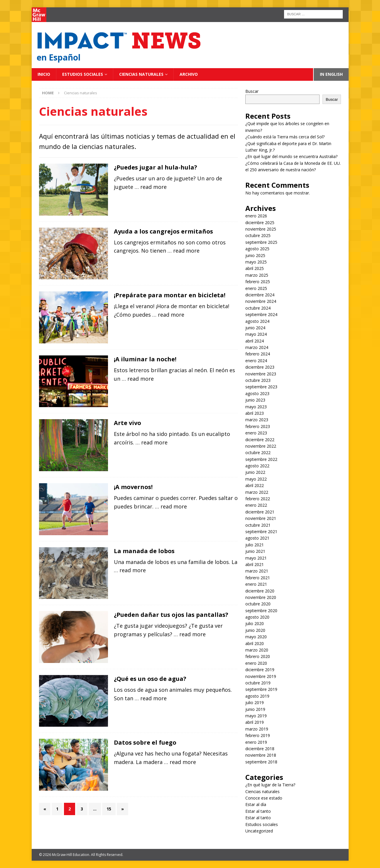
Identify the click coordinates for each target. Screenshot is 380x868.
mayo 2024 (256, 334)
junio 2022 (255, 472)
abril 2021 (255, 564)
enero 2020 (256, 663)
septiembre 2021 (261, 532)
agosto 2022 (257, 466)
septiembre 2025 (261, 242)
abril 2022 (255, 485)
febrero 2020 (258, 656)
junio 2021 (255, 551)
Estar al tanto (258, 811)
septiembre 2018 (261, 762)
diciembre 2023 (260, 367)
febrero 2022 (258, 499)
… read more (151, 187)
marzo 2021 (257, 571)
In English (331, 74)
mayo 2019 (256, 716)
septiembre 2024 (261, 314)
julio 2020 (255, 623)
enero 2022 (256, 505)
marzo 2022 (257, 492)
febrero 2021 (258, 578)
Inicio (44, 74)
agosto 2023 (257, 393)
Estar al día (256, 804)
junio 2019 (255, 709)
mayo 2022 (256, 479)
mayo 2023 (256, 407)
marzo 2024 (257, 347)
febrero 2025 (258, 282)
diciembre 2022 (260, 440)
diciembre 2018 (260, 749)
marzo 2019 (257, 729)
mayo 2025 (256, 262)
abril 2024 (255, 341)
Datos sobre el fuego (145, 742)
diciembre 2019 (260, 670)
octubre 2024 (258, 308)
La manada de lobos (144, 551)
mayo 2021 (256, 558)
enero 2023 (256, 433)
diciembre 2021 (260, 512)
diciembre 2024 (260, 295)
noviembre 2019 (261, 676)
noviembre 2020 (261, 597)
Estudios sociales (83, 74)
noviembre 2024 (261, 301)
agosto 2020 (257, 617)
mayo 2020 (256, 637)
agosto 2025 (257, 249)
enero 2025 (256, 288)
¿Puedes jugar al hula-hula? (156, 167)
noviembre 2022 (261, 446)
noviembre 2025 (261, 229)
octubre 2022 (258, 453)
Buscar (252, 91)
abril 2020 (255, 643)
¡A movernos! (133, 487)
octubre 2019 (258, 683)
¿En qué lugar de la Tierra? (270, 785)
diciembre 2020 (260, 591)
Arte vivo (127, 423)
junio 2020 (255, 630)
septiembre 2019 (261, 689)
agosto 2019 (257, 696)
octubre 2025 (258, 235)
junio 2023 (255, 400)
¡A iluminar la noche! (145, 359)
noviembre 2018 (261, 755)
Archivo (189, 74)
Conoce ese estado (264, 798)
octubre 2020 (258, 604)
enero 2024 (256, 361)
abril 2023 (255, 413)
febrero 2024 (258, 354)
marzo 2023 (257, 420)
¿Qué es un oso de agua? (150, 679)
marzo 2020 (257, 650)
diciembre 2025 (260, 223)
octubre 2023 (258, 380)
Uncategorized (259, 831)
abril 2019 (255, 722)
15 (109, 809)
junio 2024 (255, 328)
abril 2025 (255, 268)
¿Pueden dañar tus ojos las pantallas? (171, 615)
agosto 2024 (257, 321)
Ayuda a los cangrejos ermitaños (163, 231)
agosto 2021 (257, 538)
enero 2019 (256, 742)
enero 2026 (256, 216)
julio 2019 (255, 702)
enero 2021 (256, 584)
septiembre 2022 (261, 459)
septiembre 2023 (261, 387)
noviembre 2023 (261, 374)
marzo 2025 (257, 275)
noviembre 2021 (261, 518)
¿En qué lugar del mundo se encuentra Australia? (291, 156)
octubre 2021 (258, 525)
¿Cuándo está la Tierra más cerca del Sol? (285, 137)
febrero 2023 (258, 426)
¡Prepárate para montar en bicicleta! (170, 295)
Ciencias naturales (141, 74)
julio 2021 (255, 545)
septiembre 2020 (261, 611)
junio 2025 (255, 255)
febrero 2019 (258, 735)
